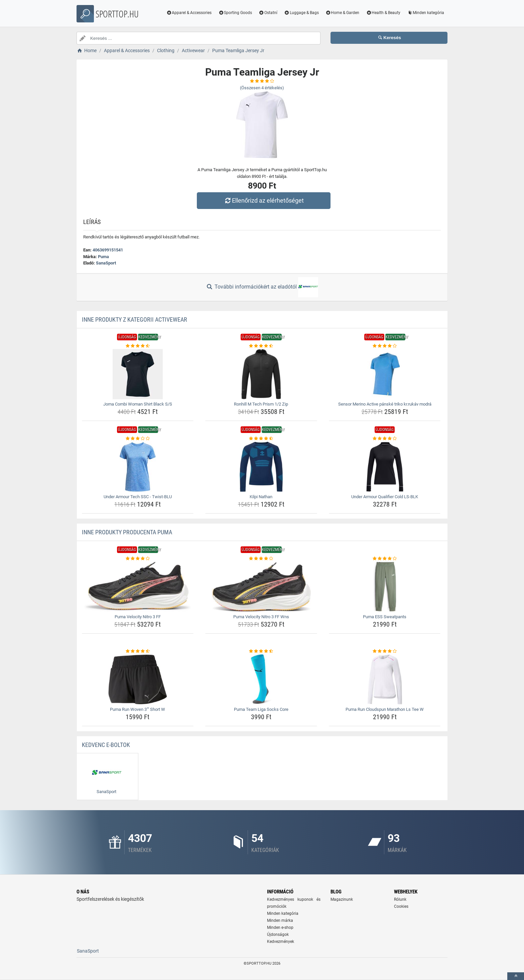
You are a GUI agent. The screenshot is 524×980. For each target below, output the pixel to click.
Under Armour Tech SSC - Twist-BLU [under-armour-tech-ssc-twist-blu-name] (138, 497)
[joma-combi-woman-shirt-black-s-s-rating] (138, 346)
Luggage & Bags (301, 13)
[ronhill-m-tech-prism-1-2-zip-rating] (261, 346)
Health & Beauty (383, 13)
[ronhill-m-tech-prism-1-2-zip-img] (261, 374)
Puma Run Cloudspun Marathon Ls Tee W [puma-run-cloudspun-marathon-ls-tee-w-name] (385, 709)
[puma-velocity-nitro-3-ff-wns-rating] (261, 559)
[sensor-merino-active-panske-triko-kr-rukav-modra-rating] (385, 346)
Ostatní (268, 13)
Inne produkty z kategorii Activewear (135, 319)
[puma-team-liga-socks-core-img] (261, 679)
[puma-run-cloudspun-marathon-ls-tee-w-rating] (385, 651)
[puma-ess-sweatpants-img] (385, 587)
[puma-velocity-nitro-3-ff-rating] (138, 559)
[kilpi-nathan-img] (261, 467)
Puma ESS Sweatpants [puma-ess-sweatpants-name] (385, 617)
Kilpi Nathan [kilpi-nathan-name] (261, 497)
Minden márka (280, 920)
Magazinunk (342, 899)
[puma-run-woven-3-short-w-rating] (138, 651)
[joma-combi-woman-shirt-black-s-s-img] (138, 374)
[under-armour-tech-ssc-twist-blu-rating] (138, 439)
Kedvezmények (281, 942)
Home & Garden (343, 13)
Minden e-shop (280, 928)
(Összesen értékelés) (262, 88)
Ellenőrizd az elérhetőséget (264, 200)
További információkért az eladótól (262, 287)
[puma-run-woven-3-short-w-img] (138, 679)
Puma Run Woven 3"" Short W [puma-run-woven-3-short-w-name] (138, 709)
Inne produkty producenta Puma (127, 532)
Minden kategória (426, 13)
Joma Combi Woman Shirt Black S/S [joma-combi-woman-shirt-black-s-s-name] (138, 404)
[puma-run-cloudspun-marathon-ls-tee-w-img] (385, 679)
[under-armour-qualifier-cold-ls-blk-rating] (385, 439)
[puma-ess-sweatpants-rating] (385, 559)
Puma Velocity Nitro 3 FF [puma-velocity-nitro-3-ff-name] (138, 617)
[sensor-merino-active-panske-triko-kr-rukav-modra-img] (385, 374)
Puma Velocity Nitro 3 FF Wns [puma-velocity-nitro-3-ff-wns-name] (261, 617)
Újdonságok (278, 935)
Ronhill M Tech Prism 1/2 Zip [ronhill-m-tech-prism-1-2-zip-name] (261, 404)
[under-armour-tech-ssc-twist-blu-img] (138, 467)
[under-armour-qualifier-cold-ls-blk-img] (385, 467)
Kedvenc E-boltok (106, 745)
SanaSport (106, 263)
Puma (103, 257)
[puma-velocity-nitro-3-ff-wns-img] (261, 587)
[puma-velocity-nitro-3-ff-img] (138, 587)
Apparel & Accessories (189, 13)
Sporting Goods (235, 13)
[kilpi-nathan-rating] (261, 439)
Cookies (401, 906)
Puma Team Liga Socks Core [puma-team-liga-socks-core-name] (261, 709)
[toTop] (516, 976)
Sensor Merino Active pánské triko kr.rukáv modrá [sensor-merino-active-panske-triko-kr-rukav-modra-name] (385, 404)
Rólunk (400, 899)
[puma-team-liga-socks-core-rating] (261, 651)
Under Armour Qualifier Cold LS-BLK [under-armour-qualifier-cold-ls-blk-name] (385, 497)
